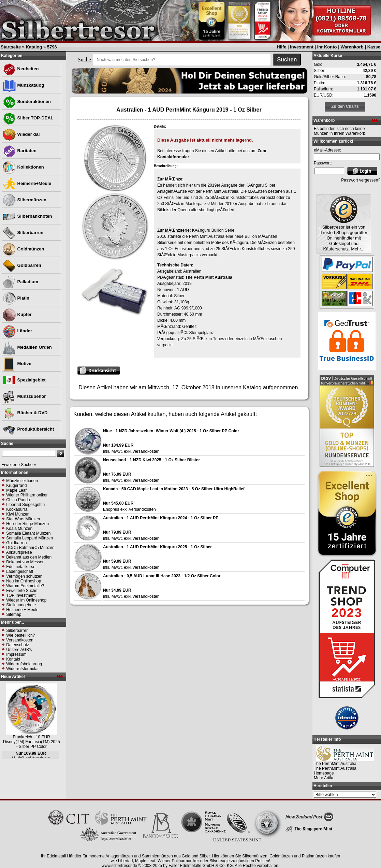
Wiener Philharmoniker (27, 495)
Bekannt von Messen (25, 562)
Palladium (20, 282)
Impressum (16, 654)
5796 (52, 47)
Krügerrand (16, 486)
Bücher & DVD (25, 413)
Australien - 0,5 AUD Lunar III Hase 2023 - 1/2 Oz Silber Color (162, 576)
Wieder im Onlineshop (26, 600)
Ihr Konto (327, 47)
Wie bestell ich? (20, 635)
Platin (16, 298)
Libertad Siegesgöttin (25, 505)
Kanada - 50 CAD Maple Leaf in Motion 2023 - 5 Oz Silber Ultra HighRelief (174, 489)
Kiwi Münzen (18, 514)
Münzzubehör (24, 396)
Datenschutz (18, 645)
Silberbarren (23, 233)
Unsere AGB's (19, 650)
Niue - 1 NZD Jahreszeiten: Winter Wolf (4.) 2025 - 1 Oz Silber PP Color (171, 431)
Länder (17, 331)
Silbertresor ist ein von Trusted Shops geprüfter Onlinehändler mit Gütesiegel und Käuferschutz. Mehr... (344, 238)
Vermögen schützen (24, 576)
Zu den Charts (345, 106)
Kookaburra (17, 509)
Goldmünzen (23, 249)
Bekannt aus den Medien (29, 557)
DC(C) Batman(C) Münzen (30, 548)
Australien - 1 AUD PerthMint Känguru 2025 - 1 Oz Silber (157, 547)
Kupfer (17, 314)
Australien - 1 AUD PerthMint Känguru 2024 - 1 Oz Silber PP (161, 518)
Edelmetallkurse (21, 567)
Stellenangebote (21, 605)
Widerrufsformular (22, 669)
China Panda (18, 500)
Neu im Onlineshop (24, 581)
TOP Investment (21, 595)
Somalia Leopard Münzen (30, 538)
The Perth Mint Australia (209, 277)
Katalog (34, 47)
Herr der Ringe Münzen (27, 524)
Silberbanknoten (27, 216)
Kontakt (13, 659)
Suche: (85, 60)
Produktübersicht (28, 429)
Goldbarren (22, 265)
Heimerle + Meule (22, 610)
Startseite (11, 47)
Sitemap (14, 614)
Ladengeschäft (20, 572)
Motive (17, 364)
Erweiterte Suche (22, 591)
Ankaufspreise (19, 552)
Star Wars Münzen (23, 519)
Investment (302, 47)
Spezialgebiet (24, 380)
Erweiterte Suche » (19, 465)
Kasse (374, 47)
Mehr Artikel (325, 778)
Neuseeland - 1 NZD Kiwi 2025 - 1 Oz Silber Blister (151, 460)
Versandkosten (20, 640)
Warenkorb (352, 47)
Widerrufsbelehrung (24, 664)
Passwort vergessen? (361, 180)
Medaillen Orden (27, 347)
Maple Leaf (16, 490)
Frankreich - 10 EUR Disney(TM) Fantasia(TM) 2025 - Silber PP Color (32, 742)
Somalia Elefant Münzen (28, 533)
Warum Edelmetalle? (25, 586)
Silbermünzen (24, 200)
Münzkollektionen (22, 481)
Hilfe (281, 47)
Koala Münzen (19, 529)
